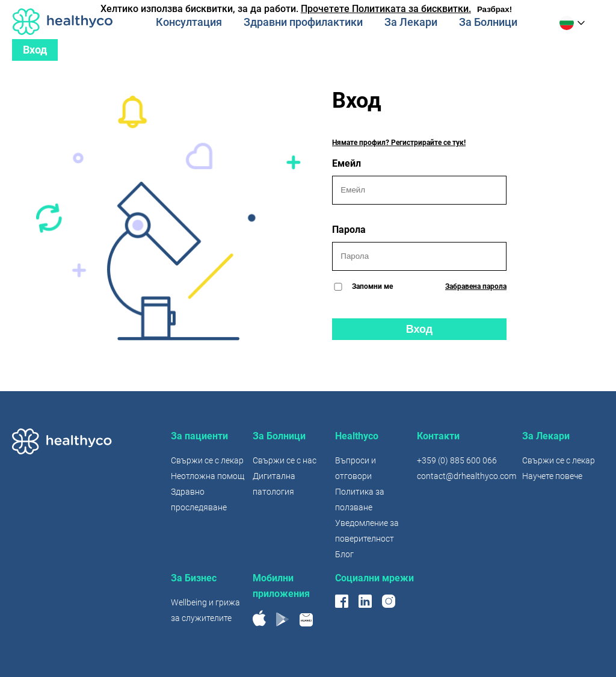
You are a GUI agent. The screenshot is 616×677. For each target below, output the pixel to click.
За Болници (488, 22)
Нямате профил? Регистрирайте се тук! (399, 143)
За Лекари (411, 22)
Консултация (189, 22)
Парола (419, 247)
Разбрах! (494, 9)
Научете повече (552, 476)
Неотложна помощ (208, 476)
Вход (35, 50)
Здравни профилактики (303, 22)
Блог (344, 554)
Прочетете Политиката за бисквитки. (386, 9)
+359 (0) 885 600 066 (457, 460)
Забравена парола (476, 286)
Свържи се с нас (285, 460)
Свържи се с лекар (207, 460)
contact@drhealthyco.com (467, 476)
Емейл (419, 181)
